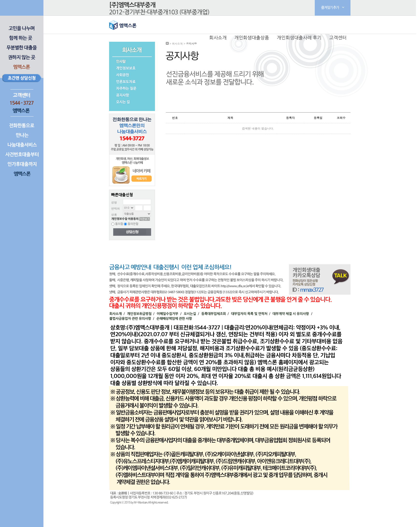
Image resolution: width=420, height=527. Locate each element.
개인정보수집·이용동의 (125, 219)
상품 (114, 214)
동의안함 (131, 224)
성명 (114, 202)
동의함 (117, 224)
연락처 (116, 208)
